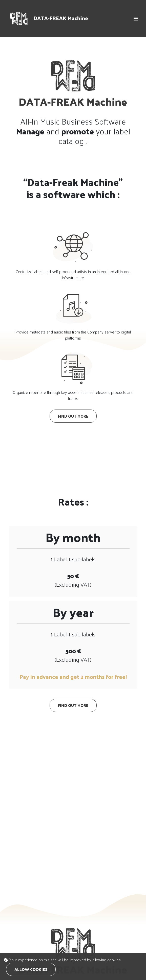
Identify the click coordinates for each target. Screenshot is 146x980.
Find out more (73, 416)
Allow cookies (31, 969)
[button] (136, 19)
